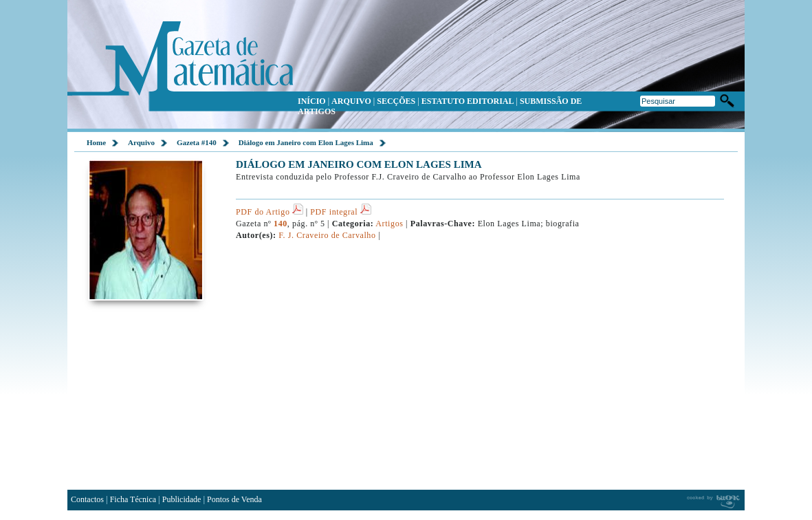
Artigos (389, 224)
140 (281, 224)
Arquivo (141, 142)
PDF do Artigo (270, 212)
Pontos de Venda (234, 499)
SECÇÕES (396, 101)
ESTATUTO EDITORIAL (468, 101)
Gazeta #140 (197, 142)
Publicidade (182, 499)
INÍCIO (312, 101)
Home (96, 142)
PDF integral (340, 212)
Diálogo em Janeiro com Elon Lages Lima (306, 142)
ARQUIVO (351, 101)
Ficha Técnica (133, 499)
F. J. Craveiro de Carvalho (327, 235)
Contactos (87, 499)
